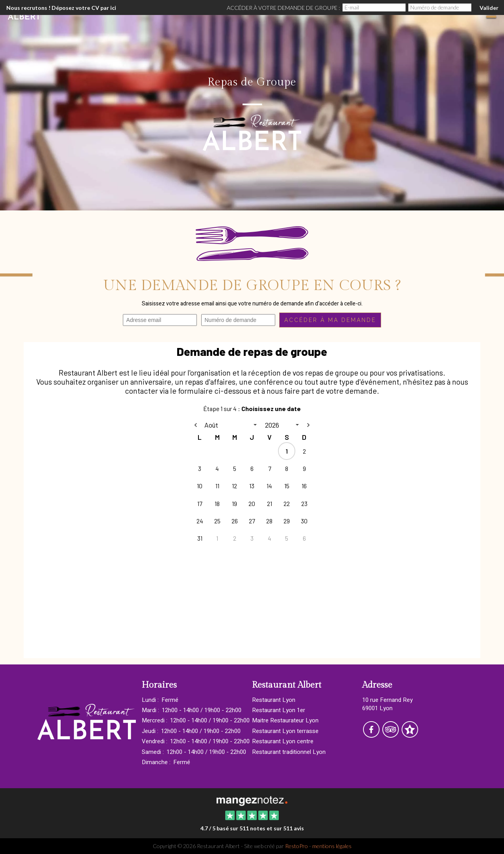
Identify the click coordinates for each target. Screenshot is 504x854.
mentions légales (332, 846)
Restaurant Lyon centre (283, 741)
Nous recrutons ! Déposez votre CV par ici (61, 8)
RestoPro (296, 846)
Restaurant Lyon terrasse (285, 731)
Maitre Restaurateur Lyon (285, 720)
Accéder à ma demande (330, 320)
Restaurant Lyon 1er (279, 710)
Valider (489, 8)
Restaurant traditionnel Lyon (289, 752)
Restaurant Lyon (274, 700)
